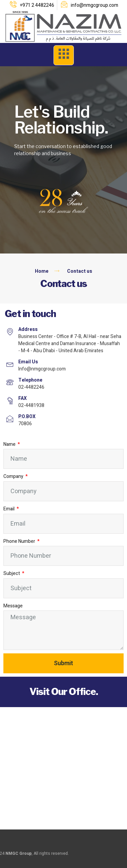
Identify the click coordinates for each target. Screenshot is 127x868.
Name (10, 444)
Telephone (30, 380)
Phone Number (20, 541)
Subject (12, 573)
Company (14, 476)
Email (9, 509)
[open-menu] (64, 55)
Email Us (28, 362)
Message (13, 606)
